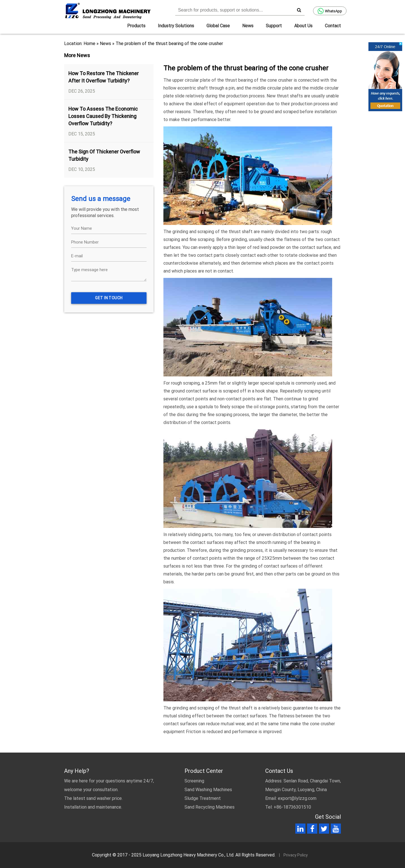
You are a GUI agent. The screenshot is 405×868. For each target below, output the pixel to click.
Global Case (218, 26)
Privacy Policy (296, 855)
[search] (299, 10)
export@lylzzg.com (297, 798)
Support (274, 26)
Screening (194, 781)
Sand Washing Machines (208, 790)
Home (89, 43)
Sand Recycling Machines (210, 807)
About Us (303, 26)
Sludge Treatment (203, 798)
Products (136, 26)
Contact (333, 26)
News (248, 26)
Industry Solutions (176, 26)
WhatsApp (330, 11)
